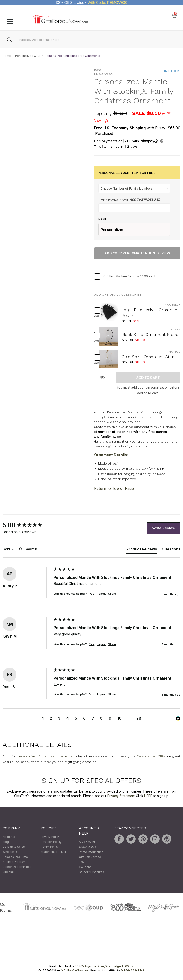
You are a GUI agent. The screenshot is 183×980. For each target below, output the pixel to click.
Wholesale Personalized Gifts (15, 854)
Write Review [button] (164, 528)
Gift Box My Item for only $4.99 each (130, 276)
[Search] (36, 550)
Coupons (85, 867)
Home (7, 56)
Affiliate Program (14, 862)
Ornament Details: (111, 455)
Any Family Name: (131, 200)
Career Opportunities (17, 867)
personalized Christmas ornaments (45, 756)
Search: (17, 544)
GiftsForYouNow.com (75, 970)
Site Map (9, 872)
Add (95, 316)
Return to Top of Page (114, 488)
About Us (9, 837)
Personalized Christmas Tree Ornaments (72, 56)
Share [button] (112, 594)
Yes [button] (92, 594)
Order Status (88, 847)
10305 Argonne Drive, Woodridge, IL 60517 (105, 966)
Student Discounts (91, 872)
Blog (6, 842)
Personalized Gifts (28, 56)
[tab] (142, 550)
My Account (87, 842)
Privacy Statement (121, 796)
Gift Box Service (90, 857)
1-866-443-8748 (133, 970)
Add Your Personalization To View (137, 253)
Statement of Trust (53, 852)
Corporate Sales (14, 847)
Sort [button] (9, 549)
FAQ (82, 862)
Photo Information (91, 852)
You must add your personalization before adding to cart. (148, 390)
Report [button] (101, 594)
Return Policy (50, 847)
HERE (148, 796)
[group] (27, 525)
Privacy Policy (50, 837)
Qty (102, 377)
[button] (43, 719)
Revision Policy (51, 842)
